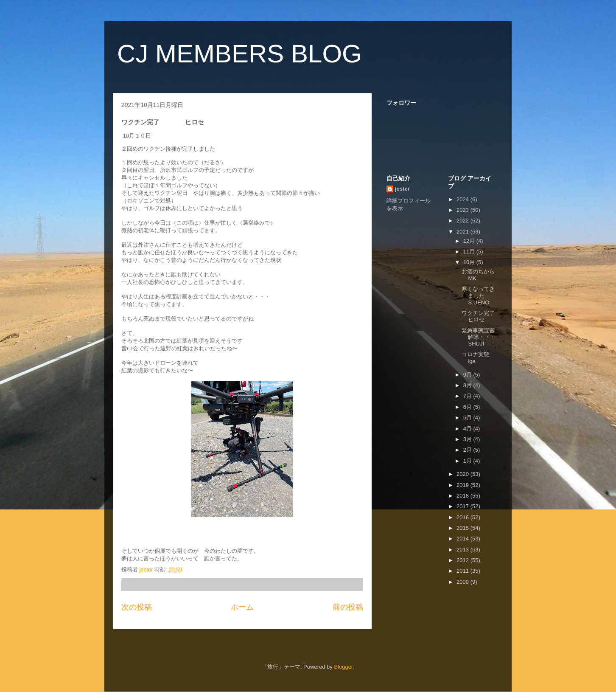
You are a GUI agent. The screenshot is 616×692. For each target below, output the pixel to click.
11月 (470, 252)
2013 (463, 550)
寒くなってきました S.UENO (498, 295)
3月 (468, 439)
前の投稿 (348, 607)
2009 (463, 582)
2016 (463, 517)
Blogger (343, 667)
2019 (463, 485)
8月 (468, 385)
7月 (468, 396)
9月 (468, 375)
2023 (463, 210)
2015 (463, 528)
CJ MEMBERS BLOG (239, 54)
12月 (470, 241)
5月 (468, 418)
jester (402, 189)
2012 (463, 560)
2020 (463, 474)
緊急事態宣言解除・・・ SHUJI (495, 337)
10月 (470, 262)
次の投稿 (137, 607)
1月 (468, 461)
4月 (468, 429)
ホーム (242, 607)
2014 (463, 539)
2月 (468, 450)
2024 (463, 199)
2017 (463, 506)
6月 (468, 407)
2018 (463, 496)
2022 (463, 221)
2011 (463, 571)
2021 (463, 232)
